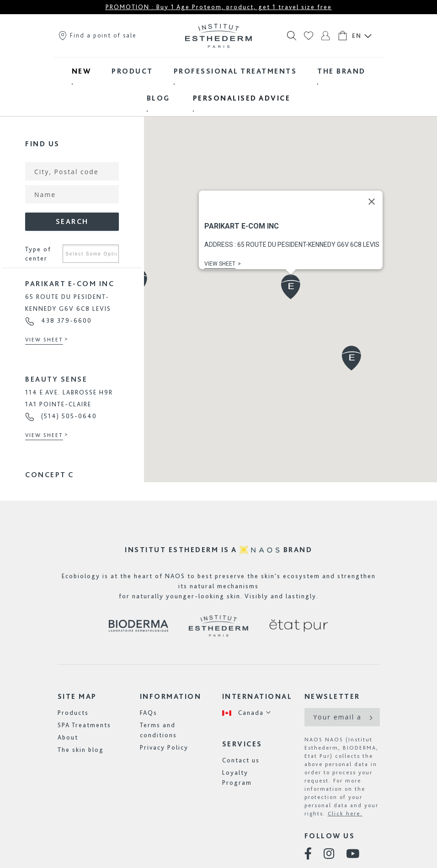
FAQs (149, 713)
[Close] (372, 202)
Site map (77, 696)
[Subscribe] (370, 717)
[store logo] (218, 36)
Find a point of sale (97, 35)
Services (242, 744)
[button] (290, 287)
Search (72, 221)
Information (171, 696)
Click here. (345, 814)
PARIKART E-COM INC (70, 284)
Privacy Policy (164, 747)
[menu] (218, 85)
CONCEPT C (50, 475)
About (68, 737)
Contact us (241, 760)
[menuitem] (82, 71)
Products (73, 713)
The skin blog (81, 750)
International (257, 696)
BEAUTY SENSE (56, 379)
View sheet (44, 340)
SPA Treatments (84, 725)
